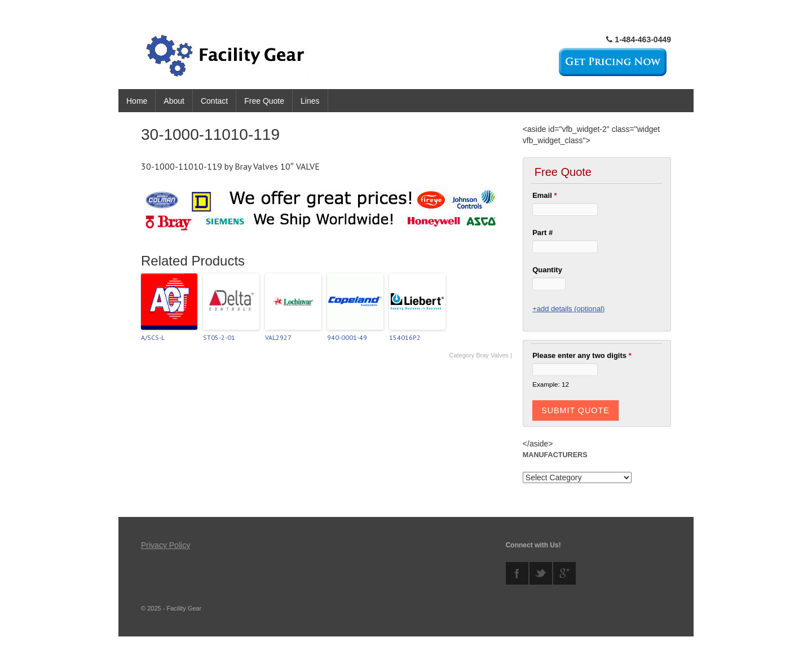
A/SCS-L (153, 337)
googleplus (564, 573)
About (174, 101)
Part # (542, 233)
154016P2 (405, 337)
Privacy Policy (166, 545)
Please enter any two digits (582, 355)
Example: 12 (551, 384)
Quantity (547, 270)
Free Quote (264, 101)
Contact (214, 101)
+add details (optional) (568, 309)
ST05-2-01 (219, 337)
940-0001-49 (347, 337)
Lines (310, 101)
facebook (517, 573)
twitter (541, 573)
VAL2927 (278, 337)
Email (544, 195)
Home (137, 101)
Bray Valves (492, 355)
